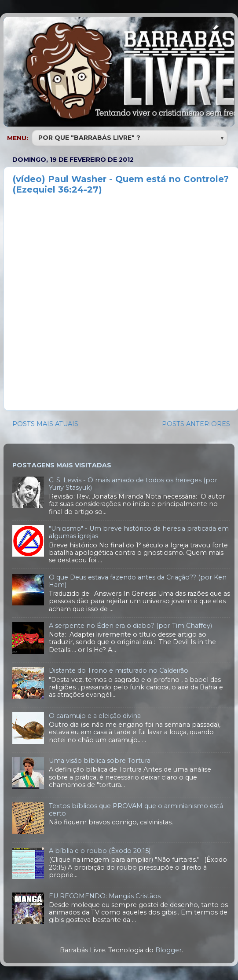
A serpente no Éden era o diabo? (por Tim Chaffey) (130, 626)
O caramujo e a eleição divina (95, 716)
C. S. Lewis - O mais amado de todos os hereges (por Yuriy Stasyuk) (133, 484)
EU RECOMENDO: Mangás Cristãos (105, 896)
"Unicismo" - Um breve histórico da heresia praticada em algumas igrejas (139, 532)
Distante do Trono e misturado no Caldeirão (119, 670)
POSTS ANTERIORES (196, 424)
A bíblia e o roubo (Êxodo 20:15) (100, 851)
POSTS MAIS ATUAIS (45, 424)
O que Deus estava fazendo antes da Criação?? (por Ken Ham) (138, 581)
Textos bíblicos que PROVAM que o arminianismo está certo (136, 810)
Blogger (168, 950)
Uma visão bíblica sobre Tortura (100, 761)
